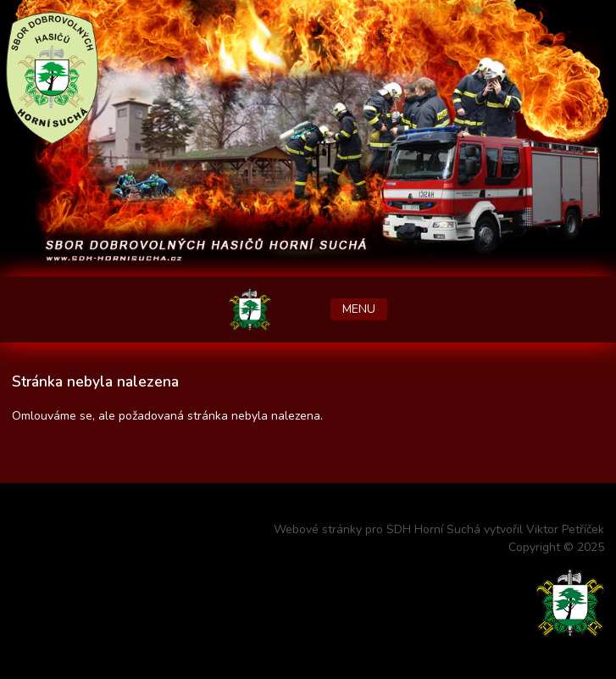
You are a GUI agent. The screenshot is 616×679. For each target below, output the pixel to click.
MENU (359, 309)
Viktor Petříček (565, 529)
